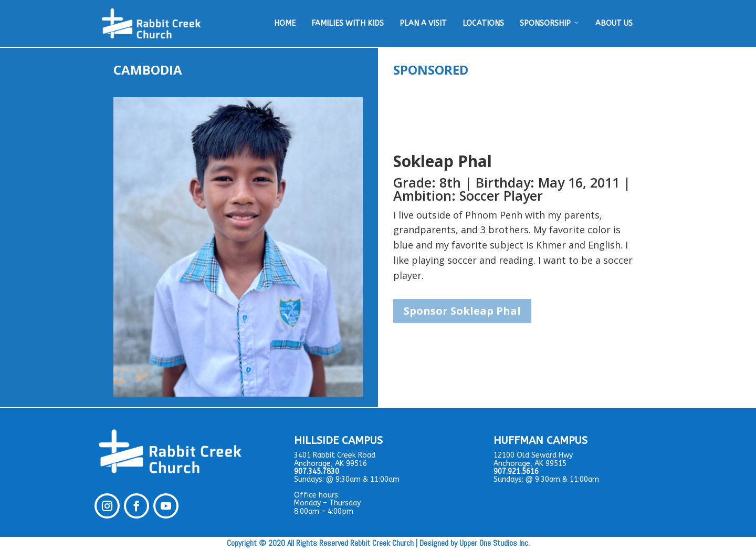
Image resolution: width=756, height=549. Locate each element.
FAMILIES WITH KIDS (348, 23)
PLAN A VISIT (423, 23)
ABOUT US (614, 23)
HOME (285, 23)
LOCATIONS (483, 23)
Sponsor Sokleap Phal (462, 311)
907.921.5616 (516, 472)
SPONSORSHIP (550, 24)
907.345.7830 (317, 472)
